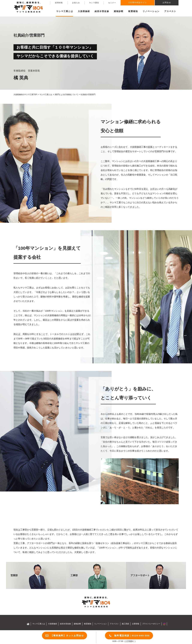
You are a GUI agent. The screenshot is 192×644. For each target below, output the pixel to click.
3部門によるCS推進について (66, 94)
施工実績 (125, 624)
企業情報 (136, 624)
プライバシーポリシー (151, 624)
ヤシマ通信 (94, 3)
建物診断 (119, 11)
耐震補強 (133, 11)
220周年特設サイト (138, 3)
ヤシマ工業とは (46, 94)
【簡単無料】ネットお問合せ (67, 636)
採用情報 (59, 3)
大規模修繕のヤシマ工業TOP (25, 94)
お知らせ (76, 3)
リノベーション (151, 11)
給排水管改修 (102, 11)
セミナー (112, 3)
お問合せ (167, 3)
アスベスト (170, 11)
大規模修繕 (52, 624)
